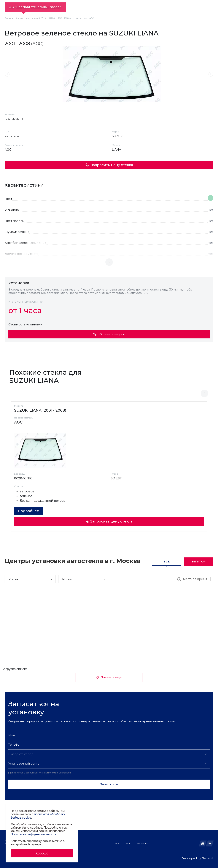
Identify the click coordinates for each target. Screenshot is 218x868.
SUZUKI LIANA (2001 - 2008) (40, 410)
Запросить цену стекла (109, 165)
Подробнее (28, 511)
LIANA (52, 18)
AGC (118, 843)
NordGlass (142, 843)
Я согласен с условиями (40, 773)
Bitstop (199, 562)
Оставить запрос (109, 334)
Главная (9, 18)
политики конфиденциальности (55, 773)
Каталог (19, 18)
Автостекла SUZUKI (36, 18)
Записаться (109, 784)
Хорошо (42, 853)
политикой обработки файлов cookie (38, 816)
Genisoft (208, 858)
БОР (129, 843)
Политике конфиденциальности (34, 834)
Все (167, 562)
